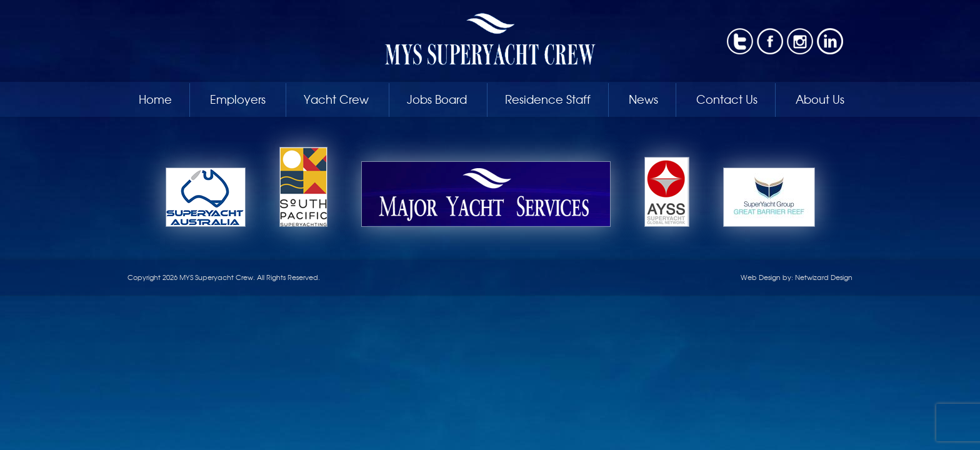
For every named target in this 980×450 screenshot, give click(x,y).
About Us (820, 99)
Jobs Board (437, 99)
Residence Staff (548, 99)
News (643, 99)
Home (155, 99)
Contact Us (727, 99)
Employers (238, 99)
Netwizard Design (824, 277)
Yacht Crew (336, 99)
